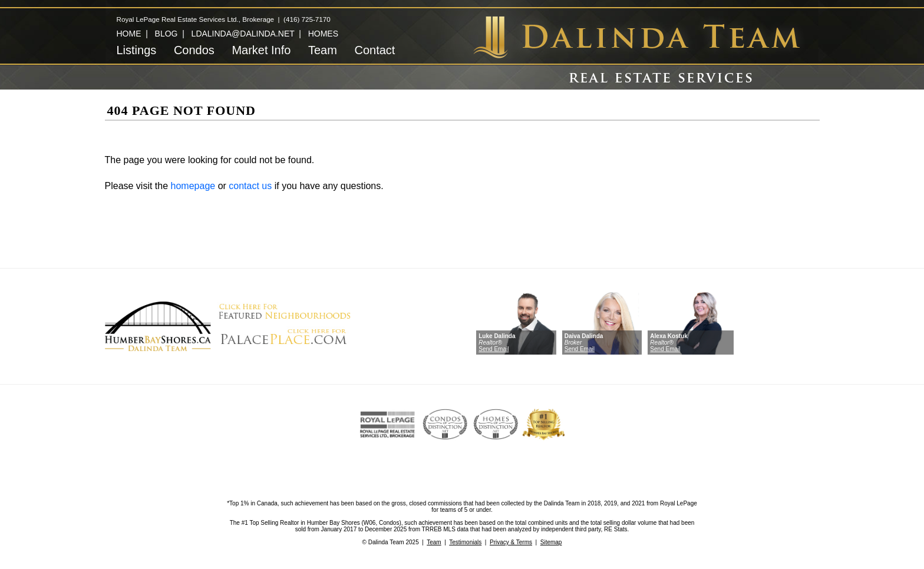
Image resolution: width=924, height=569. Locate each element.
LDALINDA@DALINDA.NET (243, 34)
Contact (374, 50)
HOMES (323, 34)
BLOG (166, 34)
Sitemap (551, 542)
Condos (194, 50)
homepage (193, 186)
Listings (137, 50)
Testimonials (465, 542)
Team (323, 50)
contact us (250, 186)
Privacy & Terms (511, 542)
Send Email (494, 349)
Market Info (261, 50)
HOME (129, 34)
